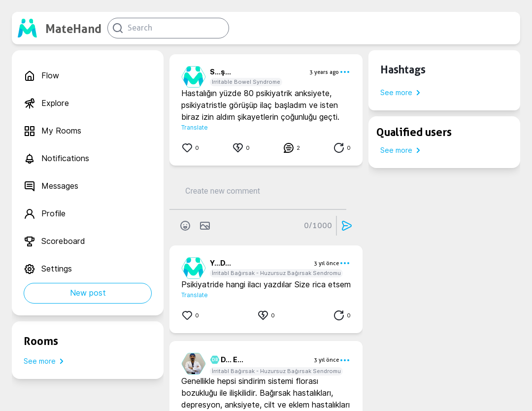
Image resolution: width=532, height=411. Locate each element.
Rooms (41, 341)
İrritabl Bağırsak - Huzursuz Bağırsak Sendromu (276, 273)
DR (214, 360)
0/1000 (318, 225)
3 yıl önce (326, 263)
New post (88, 293)
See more (46, 361)
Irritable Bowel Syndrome (246, 82)
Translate (195, 127)
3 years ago (324, 72)
